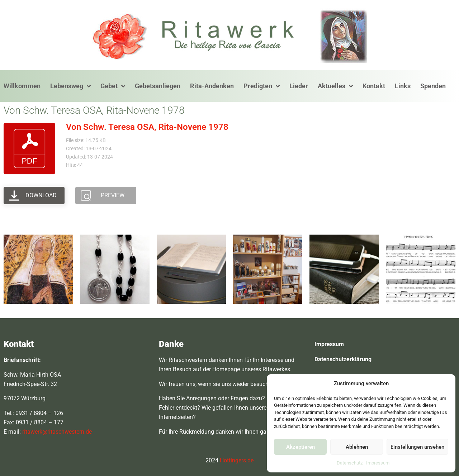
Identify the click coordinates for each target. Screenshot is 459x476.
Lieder (299, 86)
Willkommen (22, 86)
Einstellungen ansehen (417, 447)
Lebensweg (70, 86)
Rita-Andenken (212, 86)
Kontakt (374, 86)
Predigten (262, 86)
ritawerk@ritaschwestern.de (57, 432)
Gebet (113, 86)
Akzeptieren (301, 447)
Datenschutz (350, 463)
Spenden (433, 86)
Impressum (378, 463)
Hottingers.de (237, 460)
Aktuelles (335, 86)
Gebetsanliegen (158, 86)
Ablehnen (357, 447)
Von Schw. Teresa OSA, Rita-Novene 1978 (147, 127)
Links (403, 86)
